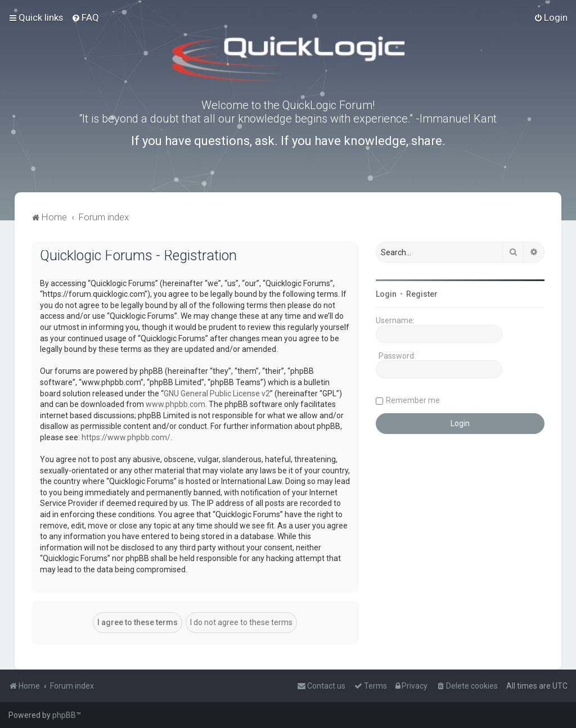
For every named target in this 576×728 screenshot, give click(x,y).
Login (386, 294)
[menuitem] (85, 17)
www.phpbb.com (175, 404)
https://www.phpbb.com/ (126, 437)
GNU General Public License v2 (217, 394)
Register (422, 294)
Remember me (413, 400)
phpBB (64, 715)
